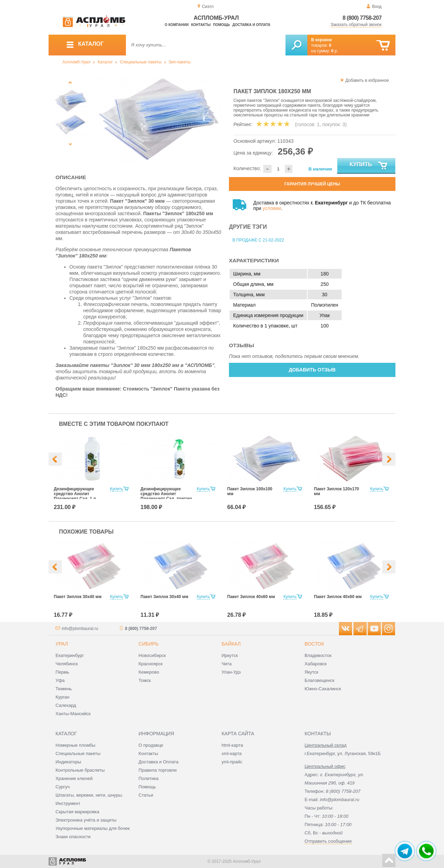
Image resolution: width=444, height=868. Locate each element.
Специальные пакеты (141, 62)
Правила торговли (157, 770)
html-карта (232, 745)
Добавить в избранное (367, 80)
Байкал (231, 644)
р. (335, 51)
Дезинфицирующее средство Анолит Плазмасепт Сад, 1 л (75, 494)
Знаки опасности (73, 837)
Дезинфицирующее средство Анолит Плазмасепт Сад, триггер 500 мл (166, 496)
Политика (148, 778)
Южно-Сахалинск (323, 689)
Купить (369, 166)
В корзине (322, 40)
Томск (144, 680)
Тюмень (64, 689)
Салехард (66, 705)
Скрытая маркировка (77, 812)
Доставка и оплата (251, 25)
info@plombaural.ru (80, 629)
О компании (177, 25)
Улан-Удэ (231, 672)
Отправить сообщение (328, 841)
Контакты (201, 25)
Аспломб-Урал (76, 62)
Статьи (146, 795)
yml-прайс (232, 762)
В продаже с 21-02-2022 (258, 240)
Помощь (221, 25)
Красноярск (150, 664)
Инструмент (68, 803)
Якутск (311, 672)
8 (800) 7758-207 (362, 18)
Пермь (62, 672)
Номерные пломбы (75, 745)
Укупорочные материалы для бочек (93, 828)
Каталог (105, 62)
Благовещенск (319, 680)
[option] (157, 120)
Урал (62, 644)
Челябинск (67, 664)
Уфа (60, 680)
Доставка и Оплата (158, 762)
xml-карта (232, 753)
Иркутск (230, 655)
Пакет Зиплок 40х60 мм (251, 597)
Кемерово (149, 672)
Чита (227, 664)
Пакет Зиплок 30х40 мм (78, 597)
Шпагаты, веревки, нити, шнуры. (89, 795)
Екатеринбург (70, 655)
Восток (314, 644)
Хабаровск (316, 664)
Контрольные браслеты (80, 770)
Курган (62, 697)
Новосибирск (152, 655)
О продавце (151, 745)
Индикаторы (68, 762)
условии (272, 208)
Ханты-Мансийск (73, 714)
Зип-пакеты (180, 62)
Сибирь (148, 644)
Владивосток (318, 655)
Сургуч (63, 787)
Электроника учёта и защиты (86, 820)
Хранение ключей (74, 778)
